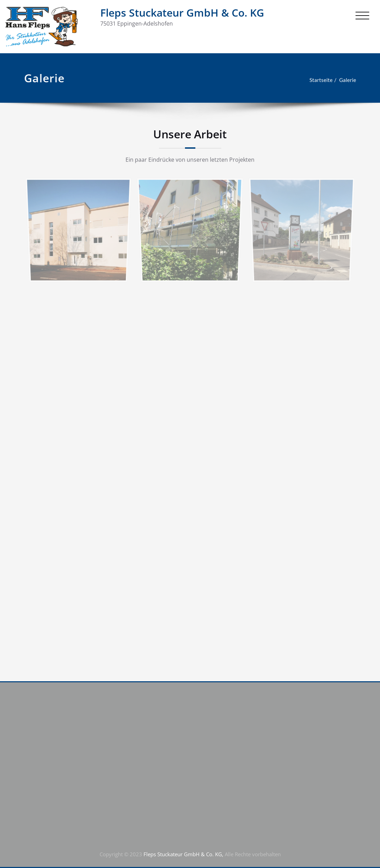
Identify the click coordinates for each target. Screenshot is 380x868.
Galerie (342, 80)
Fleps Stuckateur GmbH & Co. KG (182, 13)
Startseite (315, 80)
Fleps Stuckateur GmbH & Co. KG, (183, 854)
